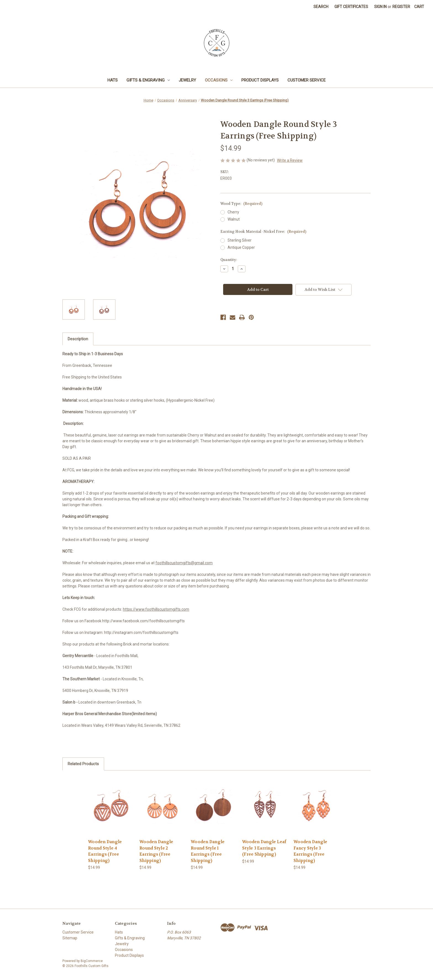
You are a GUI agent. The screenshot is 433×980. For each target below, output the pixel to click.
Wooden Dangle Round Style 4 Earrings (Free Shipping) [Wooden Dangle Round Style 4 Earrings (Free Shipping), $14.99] (105, 851)
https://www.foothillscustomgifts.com (156, 609)
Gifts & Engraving (148, 80)
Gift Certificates (351, 7)
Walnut (234, 219)
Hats (113, 80)
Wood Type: (241, 204)
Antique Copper (241, 247)
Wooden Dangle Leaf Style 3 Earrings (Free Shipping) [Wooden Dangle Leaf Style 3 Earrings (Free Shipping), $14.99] (264, 848)
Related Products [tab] (83, 764)
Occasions (219, 80)
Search (321, 7)
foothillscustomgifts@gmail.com (184, 563)
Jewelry (187, 80)
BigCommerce (92, 961)
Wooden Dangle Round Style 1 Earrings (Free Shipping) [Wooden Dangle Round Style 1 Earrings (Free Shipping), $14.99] (208, 851)
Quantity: (229, 260)
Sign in (380, 7)
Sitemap (70, 938)
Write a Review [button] (290, 160)
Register (401, 7)
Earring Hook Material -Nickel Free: (263, 232)
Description (78, 339)
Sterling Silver (240, 240)
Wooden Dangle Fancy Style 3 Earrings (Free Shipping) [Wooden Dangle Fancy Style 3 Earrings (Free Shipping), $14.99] (310, 851)
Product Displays (260, 80)
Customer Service (307, 80)
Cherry (233, 212)
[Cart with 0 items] (419, 7)
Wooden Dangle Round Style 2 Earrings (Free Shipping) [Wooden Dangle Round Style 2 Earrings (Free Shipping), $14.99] (156, 851)
